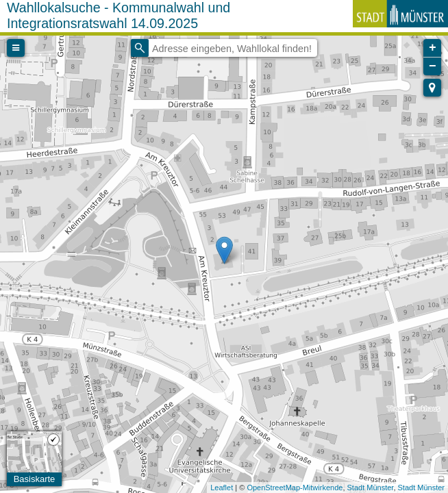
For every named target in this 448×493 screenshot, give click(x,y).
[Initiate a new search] (140, 48)
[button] (432, 88)
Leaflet (222, 488)
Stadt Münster (371, 488)
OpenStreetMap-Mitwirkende (295, 488)
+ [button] (433, 48)
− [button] (433, 66)
